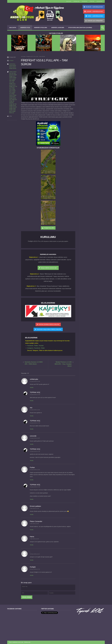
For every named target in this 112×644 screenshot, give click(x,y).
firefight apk (14, 100)
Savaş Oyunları (13, 65)
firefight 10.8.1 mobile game (12, 89)
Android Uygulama (41, 28)
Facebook (30, 346)
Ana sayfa (69, 1)
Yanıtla (32, 387)
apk (15, 73)
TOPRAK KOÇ (76, 1)
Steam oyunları (13, 67)
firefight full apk (13, 105)
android (11, 72)
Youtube (41, 346)
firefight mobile (12, 108)
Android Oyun (25, 28)
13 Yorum (11, 61)
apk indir (11, 75)
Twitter (36, 346)
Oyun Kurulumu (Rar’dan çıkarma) (80, 28)
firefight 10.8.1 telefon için (12, 92)
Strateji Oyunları (13, 68)
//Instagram (99, 1)
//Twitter (92, 1)
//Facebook (85, 1)
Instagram (30, 348)
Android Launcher (58, 28)
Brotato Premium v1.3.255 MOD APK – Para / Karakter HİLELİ (63, 364)
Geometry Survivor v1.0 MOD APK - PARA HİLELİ (34, 363)
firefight (15, 75)
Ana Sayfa (13, 28)
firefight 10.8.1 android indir (13, 79)
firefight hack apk (13, 107)
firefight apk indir (13, 104)
